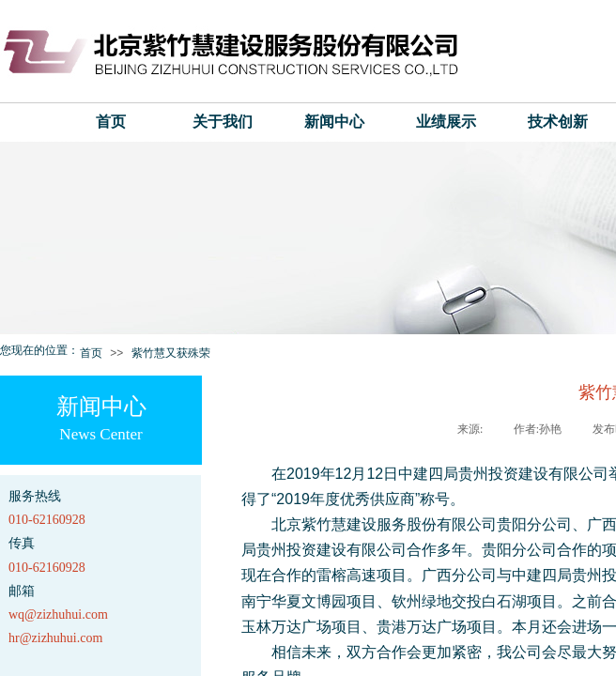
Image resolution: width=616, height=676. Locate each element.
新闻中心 (334, 122)
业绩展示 (446, 122)
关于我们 (223, 122)
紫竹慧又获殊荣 (171, 353)
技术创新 (558, 122)
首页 (111, 122)
